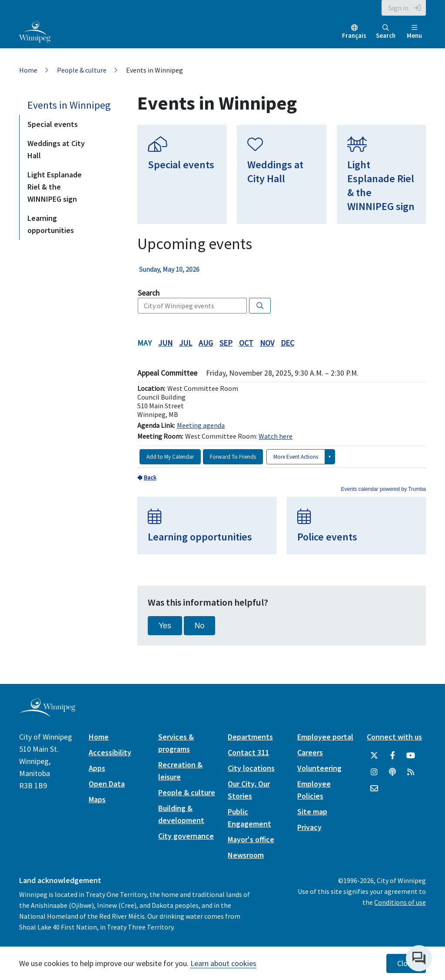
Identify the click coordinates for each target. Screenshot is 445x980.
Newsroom (246, 855)
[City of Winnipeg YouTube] (411, 756)
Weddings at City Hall (56, 149)
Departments (250, 737)
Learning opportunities (51, 224)
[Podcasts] (392, 772)
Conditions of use (400, 902)
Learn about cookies (223, 963)
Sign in (399, 8)
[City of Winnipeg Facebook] (392, 756)
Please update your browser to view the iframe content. (282, 269)
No (200, 626)
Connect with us (394, 737)
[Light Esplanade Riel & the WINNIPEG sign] (381, 174)
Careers (310, 752)
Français (354, 35)
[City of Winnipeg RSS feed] (411, 772)
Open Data (107, 784)
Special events (53, 124)
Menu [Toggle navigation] (414, 32)
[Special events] (182, 174)
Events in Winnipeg (69, 105)
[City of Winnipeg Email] (374, 789)
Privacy (309, 827)
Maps (97, 799)
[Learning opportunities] (207, 526)
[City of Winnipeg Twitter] (374, 756)
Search (386, 32)
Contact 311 (248, 752)
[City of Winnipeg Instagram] (374, 772)
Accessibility (110, 752)
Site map (312, 812)
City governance (186, 836)
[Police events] (356, 526)
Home (28, 70)
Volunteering (319, 768)
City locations (251, 768)
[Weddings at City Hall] (281, 174)
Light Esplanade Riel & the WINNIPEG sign (55, 187)
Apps (97, 768)
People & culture (82, 70)
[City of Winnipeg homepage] (47, 713)
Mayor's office (251, 839)
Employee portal (325, 737)
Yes (165, 626)
